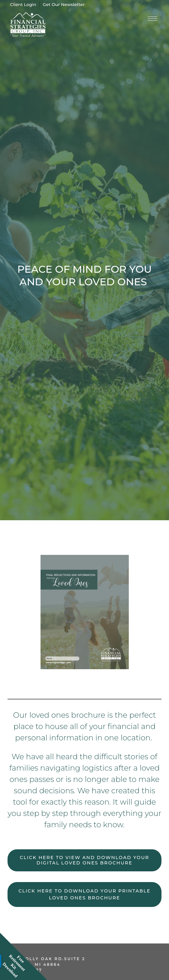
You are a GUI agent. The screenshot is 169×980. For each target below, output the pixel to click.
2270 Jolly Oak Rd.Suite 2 (46, 959)
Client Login (23, 4)
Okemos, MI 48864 (34, 964)
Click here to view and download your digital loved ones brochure (84, 860)
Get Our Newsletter (64, 4)
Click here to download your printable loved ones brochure (84, 894)
